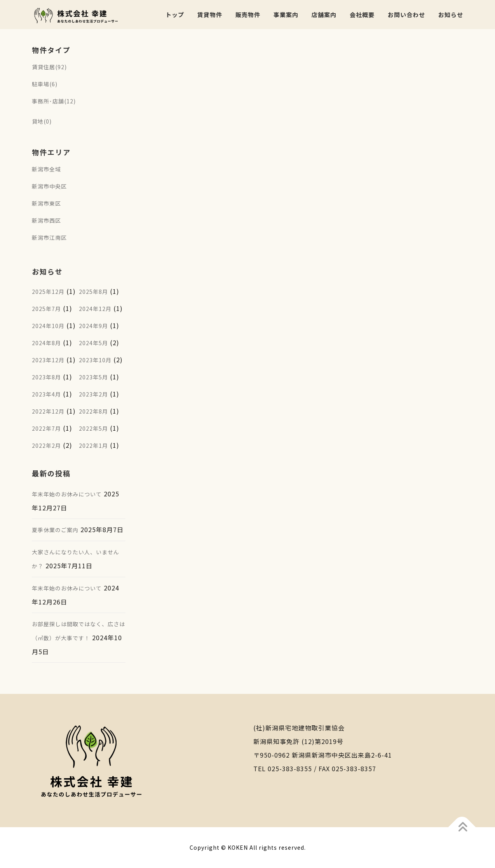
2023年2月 (93, 394)
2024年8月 (46, 343)
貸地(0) (42, 121)
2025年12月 (48, 292)
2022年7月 (46, 428)
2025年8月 (93, 292)
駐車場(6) (45, 84)
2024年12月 (95, 309)
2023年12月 (48, 360)
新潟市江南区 (49, 238)
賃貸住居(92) (49, 67)
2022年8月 (93, 411)
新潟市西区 (46, 220)
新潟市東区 (46, 203)
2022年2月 (46, 445)
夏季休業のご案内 (55, 530)
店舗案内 (324, 15)
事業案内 (286, 15)
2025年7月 (46, 309)
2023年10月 (95, 360)
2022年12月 (48, 411)
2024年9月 (93, 326)
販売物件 (248, 15)
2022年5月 (93, 428)
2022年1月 (93, 445)
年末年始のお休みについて (67, 494)
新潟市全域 (46, 169)
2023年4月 (46, 394)
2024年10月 (48, 326)
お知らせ (451, 15)
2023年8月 (46, 377)
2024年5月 (93, 343)
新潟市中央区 (49, 186)
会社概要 (362, 15)
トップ (175, 15)
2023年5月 (93, 377)
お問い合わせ (406, 15)
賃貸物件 (210, 15)
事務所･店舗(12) (54, 101)
